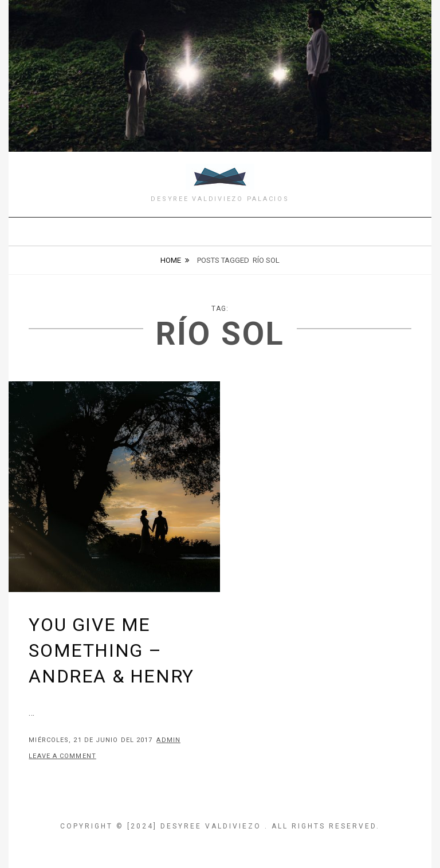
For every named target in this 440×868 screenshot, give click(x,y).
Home (171, 260)
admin (168, 740)
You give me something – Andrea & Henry (111, 650)
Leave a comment (62, 756)
